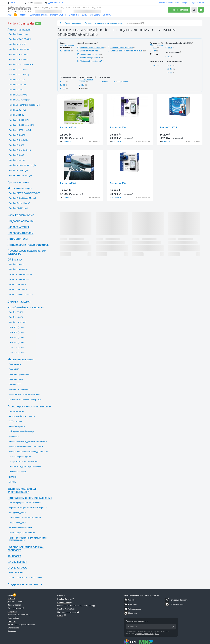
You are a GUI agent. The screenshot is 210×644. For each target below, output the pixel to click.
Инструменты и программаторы (24, 462)
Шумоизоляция (17, 562)
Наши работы (13, 618)
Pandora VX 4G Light (18, 170)
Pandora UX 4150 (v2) (19, 75)
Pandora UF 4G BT (18, 85)
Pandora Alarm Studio (66, 609)
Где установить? (55, 3)
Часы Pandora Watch (21, 215)
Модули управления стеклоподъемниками (28, 452)
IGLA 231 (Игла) (16, 342)
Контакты (107, 15)
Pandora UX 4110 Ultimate (21, 64)
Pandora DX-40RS (17, 135)
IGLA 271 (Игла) (16, 337)
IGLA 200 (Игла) (16, 353)
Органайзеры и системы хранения (25, 518)
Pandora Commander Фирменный (24, 105)
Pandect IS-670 (16, 317)
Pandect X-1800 (118, 127)
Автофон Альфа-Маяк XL (21, 274)
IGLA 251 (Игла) (16, 327)
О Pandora (95, 15)
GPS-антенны (15, 421)
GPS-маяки (15, 260)
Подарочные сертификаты (25, 584)
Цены (85, 15)
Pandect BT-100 (16, 312)
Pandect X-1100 (68, 183)
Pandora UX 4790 (17, 160)
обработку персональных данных (147, 634)
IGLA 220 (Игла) (16, 348)
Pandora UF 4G (16, 90)
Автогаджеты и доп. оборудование (30, 498)
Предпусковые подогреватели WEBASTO (27, 252)
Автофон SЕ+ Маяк (18, 290)
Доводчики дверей (18, 513)
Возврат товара (181, 3)
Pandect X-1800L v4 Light (20, 175)
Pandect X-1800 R (169, 127)
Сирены (13, 482)
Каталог (24, 15)
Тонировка (14, 556)
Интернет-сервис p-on (67, 612)
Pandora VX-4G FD (18, 44)
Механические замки (21, 359)
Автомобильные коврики (20, 528)
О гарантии (74, 15)
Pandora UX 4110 (17, 80)
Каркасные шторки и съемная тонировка (28, 507)
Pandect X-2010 (68, 127)
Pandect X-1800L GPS (19, 120)
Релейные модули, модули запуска (25, 467)
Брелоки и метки (18, 182)
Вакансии (12, 631)
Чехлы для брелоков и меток (22, 416)
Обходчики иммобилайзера (22, 431)
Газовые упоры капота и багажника (25, 502)
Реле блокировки (17, 426)
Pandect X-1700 (118, 183)
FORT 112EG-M (16, 572)
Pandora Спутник (18, 227)
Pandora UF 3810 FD (18, 54)
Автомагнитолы (18, 239)
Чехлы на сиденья (17, 523)
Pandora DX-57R (17, 145)
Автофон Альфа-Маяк (19, 279)
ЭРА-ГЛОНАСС (17, 568)
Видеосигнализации (21, 221)
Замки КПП (14, 369)
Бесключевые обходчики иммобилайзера (28, 441)
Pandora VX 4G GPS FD (20, 39)
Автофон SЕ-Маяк (17, 285)
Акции (10, 15)
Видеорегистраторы (21, 233)
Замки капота (15, 364)
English (60, 615)
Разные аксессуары (18, 472)
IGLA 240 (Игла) (16, 332)
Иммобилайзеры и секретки (26, 307)
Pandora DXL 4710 (17, 110)
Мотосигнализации (20, 188)
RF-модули (14, 437)
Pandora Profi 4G (17, 115)
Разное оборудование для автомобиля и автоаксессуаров (28, 539)
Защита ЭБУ (15, 384)
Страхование (13, 628)
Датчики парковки (19, 302)
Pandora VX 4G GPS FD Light (22, 165)
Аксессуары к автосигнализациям (29, 406)
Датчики (13, 477)
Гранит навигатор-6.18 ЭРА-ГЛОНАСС (27, 578)
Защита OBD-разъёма (19, 389)
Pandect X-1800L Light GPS (21, 125)
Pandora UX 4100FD (18, 70)
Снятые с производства (20, 457)
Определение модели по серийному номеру (76, 606)
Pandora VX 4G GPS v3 (20, 49)
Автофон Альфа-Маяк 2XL (21, 295)
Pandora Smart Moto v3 (20, 203)
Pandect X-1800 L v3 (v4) (20, 130)
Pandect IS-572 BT (17, 322)
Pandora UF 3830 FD (18, 59)
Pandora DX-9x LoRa (18, 140)
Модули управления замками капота (26, 446)
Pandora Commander (21, 24)
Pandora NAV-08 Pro (18, 269)
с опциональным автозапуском (108, 23)
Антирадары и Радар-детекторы (28, 245)
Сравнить (67, 142)
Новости (11, 598)
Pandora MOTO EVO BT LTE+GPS (25, 193)
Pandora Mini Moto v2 (19, 208)
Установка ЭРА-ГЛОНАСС (19, 615)
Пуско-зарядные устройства (22, 533)
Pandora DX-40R (17, 155)
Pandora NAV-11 (16, 264)
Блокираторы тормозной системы (25, 394)
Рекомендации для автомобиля (21, 625)
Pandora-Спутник (58, 15)
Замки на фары (16, 379)
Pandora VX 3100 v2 (18, 95)
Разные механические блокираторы (26, 400)
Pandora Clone (64, 602)
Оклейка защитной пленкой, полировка (26, 549)
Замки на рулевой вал (19, 374)
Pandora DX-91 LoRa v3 (20, 150)
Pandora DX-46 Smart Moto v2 (23, 198)
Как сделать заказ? (196, 3)
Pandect (88, 23)
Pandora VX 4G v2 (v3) (19, 100)
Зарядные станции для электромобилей (22, 490)
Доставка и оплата (166, 3)
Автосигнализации (73, 23)
